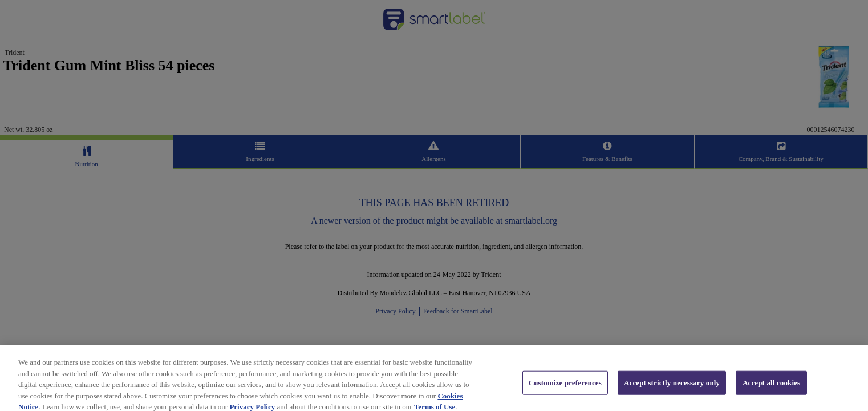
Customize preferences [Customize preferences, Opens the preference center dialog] (565, 388)
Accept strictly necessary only (672, 388)
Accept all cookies (771, 388)
